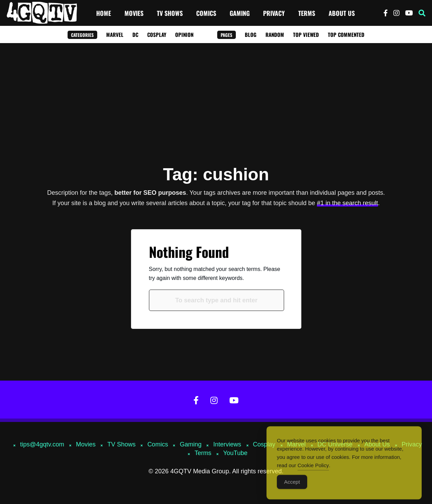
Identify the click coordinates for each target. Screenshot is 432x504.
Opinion (184, 34)
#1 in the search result (347, 203)
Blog (251, 34)
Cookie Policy (313, 470)
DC (135, 34)
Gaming (240, 13)
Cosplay (157, 34)
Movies (134, 13)
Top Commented (346, 34)
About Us (342, 13)
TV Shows (170, 13)
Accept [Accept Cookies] (292, 486)
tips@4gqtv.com (42, 444)
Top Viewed (306, 34)
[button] (422, 13)
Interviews (227, 444)
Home (104, 13)
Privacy (274, 13)
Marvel (115, 34)
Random (275, 34)
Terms (307, 13)
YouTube (235, 453)
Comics (206, 13)
